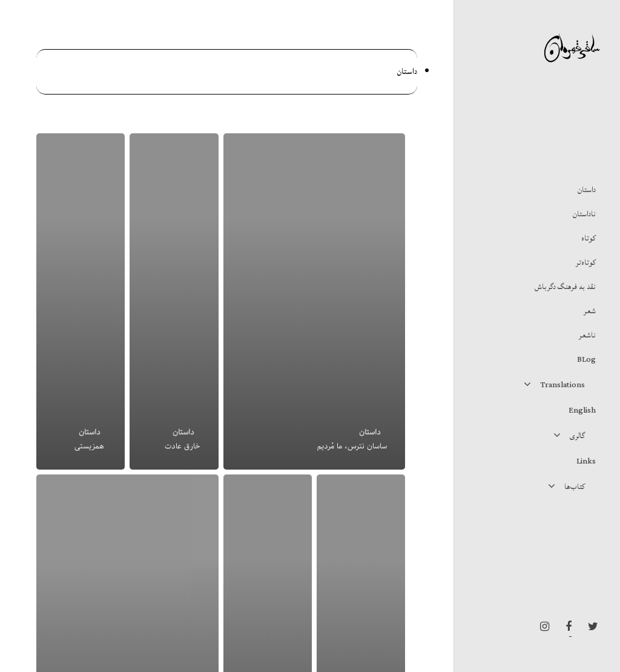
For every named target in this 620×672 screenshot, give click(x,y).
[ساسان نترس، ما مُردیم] (315, 301)
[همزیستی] (81, 301)
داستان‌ (407, 72)
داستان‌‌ (370, 432)
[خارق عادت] (174, 301)
